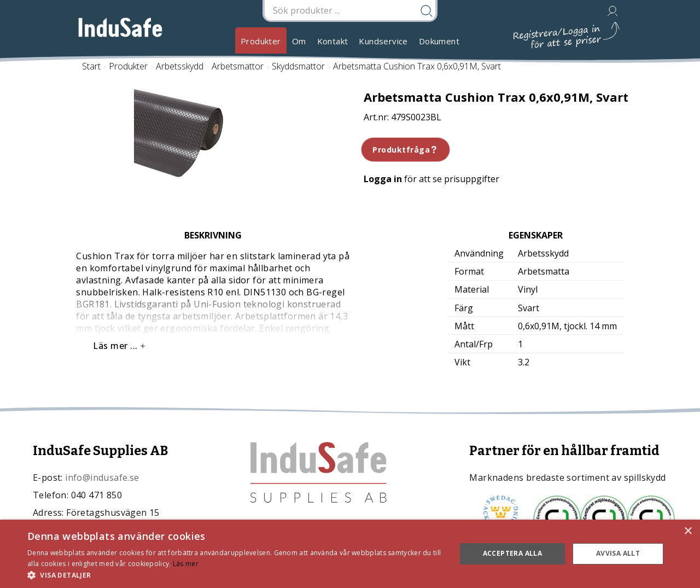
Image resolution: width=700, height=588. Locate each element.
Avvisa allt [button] (618, 553)
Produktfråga (406, 150)
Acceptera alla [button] (513, 553)
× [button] (688, 531)
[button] (235, 575)
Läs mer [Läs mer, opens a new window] (186, 564)
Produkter (261, 41)
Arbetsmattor (238, 66)
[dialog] (350, 554)
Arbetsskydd (180, 66)
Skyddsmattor (298, 66)
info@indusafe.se (102, 478)
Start (91, 66)
